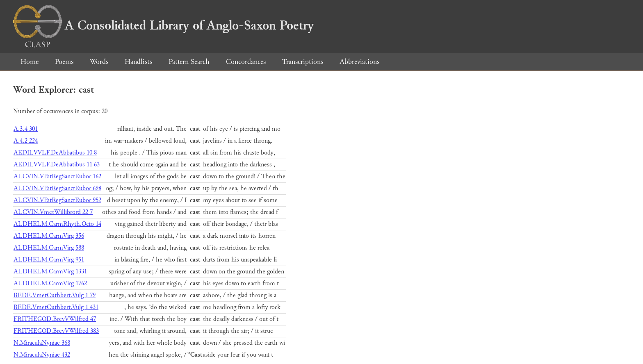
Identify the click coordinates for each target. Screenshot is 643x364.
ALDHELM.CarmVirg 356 (49, 236)
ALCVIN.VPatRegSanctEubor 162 (57, 176)
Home (30, 62)
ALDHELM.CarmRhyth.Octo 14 (57, 224)
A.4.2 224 (26, 141)
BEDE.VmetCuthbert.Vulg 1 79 (55, 295)
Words (99, 62)
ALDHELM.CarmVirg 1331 (50, 272)
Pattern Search (189, 62)
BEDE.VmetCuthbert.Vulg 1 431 (56, 307)
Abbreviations (359, 62)
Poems (64, 62)
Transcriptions (303, 62)
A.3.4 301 (26, 129)
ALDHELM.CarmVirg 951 (49, 260)
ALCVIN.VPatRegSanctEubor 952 (57, 200)
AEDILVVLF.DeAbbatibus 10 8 (55, 153)
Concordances (246, 62)
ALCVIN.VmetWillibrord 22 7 (53, 212)
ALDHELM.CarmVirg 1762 (50, 283)
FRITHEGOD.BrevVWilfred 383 (56, 331)
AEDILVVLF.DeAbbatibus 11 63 (57, 165)
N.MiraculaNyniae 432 (42, 355)
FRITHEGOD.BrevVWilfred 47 (55, 319)
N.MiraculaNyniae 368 (42, 343)
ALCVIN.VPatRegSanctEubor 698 (57, 188)
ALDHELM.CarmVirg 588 (49, 248)
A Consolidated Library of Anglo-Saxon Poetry (163, 25)
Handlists (138, 62)
